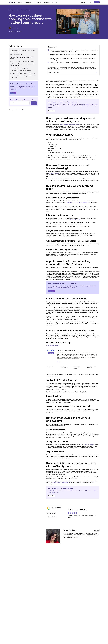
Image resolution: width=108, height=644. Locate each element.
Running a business (26, 10)
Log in (97, 2)
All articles (97, 530)
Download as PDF (51, 517)
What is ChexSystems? (16, 54)
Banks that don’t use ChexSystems (19, 68)
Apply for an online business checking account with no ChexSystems (23, 65)
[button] (69, 513)
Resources (47, 2)
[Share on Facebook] (16, 110)
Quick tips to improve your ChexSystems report (22, 61)
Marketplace (29, 2)
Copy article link (51, 514)
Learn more (13, 93)
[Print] (23, 110)
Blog (17, 10)
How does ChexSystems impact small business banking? (22, 58)
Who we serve (38, 2)
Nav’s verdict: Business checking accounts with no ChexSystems (23, 77)
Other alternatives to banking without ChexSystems (23, 73)
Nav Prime (54, 2)
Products (20, 2)
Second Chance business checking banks (21, 71)
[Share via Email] (20, 110)
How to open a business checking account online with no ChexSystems (23, 51)
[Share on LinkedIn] (10, 110)
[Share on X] (13, 110)
